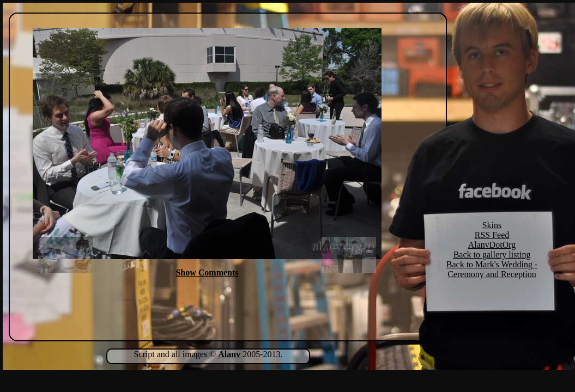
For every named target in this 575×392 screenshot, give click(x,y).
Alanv (229, 354)
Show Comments (207, 272)
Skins (492, 225)
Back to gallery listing (492, 255)
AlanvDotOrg (492, 245)
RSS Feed (492, 235)
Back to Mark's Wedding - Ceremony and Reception (492, 269)
